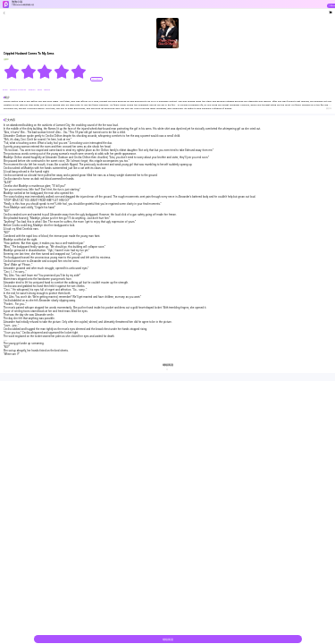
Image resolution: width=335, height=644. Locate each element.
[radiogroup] (45, 72)
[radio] (12, 72)
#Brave (47, 90)
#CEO (5, 90)
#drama (32, 90)
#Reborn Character (18, 90)
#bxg (40, 90)
